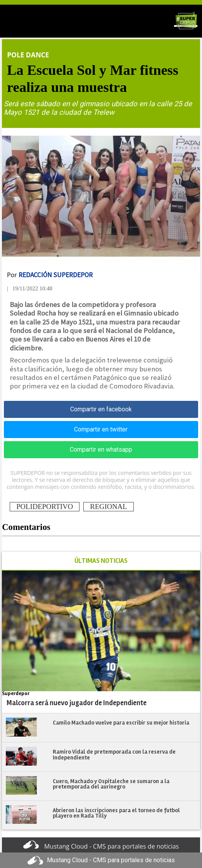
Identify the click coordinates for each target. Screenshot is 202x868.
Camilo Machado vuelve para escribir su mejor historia (121, 723)
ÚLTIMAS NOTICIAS (101, 561)
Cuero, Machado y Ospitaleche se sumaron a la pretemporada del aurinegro (111, 784)
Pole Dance (28, 55)
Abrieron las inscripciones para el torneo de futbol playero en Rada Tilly (116, 813)
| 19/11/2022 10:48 (30, 288)
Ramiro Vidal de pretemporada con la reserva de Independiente (114, 755)
